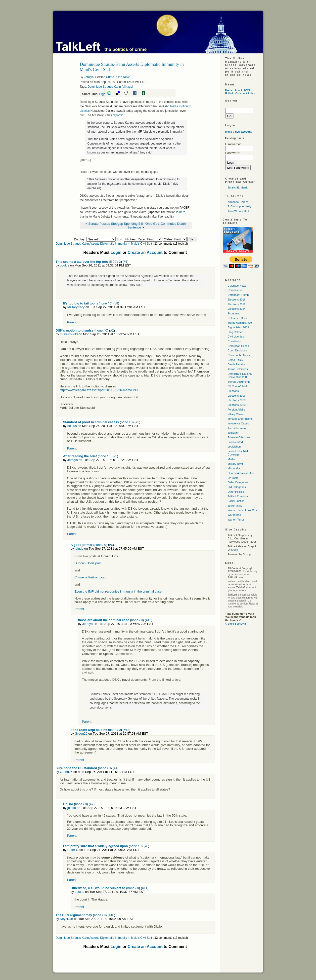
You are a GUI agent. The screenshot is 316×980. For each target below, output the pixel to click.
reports (117, 115)
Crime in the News (118, 77)
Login (116, 252)
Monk (235, 550)
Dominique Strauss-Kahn (104, 87)
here (182, 212)
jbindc (79, 548)
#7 (91, 804)
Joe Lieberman (237, 428)
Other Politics (236, 492)
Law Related (235, 442)
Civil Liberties (236, 337)
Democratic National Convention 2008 (240, 375)
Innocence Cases (238, 423)
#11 (145, 888)
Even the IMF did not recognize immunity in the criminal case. (119, 591)
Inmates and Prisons (240, 419)
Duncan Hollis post (88, 563)
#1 (126, 262)
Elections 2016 (237, 300)
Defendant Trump (238, 295)
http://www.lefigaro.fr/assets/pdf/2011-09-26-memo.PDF (100, 390)
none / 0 (106, 303)
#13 (127, 730)
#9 (116, 303)
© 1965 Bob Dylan (236, 624)
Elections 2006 (237, 396)
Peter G (73, 850)
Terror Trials (235, 506)
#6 (111, 545)
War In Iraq (234, 515)
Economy (233, 313)
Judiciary (233, 433)
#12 (149, 620)
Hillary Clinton (236, 414)
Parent (72, 322)
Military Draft (235, 464)
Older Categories (238, 482)
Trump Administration (241, 323)
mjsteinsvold (69, 334)
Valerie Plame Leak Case (243, 510)
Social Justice (236, 501)
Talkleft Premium (238, 496)
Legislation (234, 447)
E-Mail (229, 93)
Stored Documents (239, 382)
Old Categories (237, 487)
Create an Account (145, 252)
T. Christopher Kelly (240, 206)
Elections (233, 391)
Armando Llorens (238, 202)
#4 (116, 768)
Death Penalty (236, 364)
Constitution (235, 341)
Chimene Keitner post (90, 577)
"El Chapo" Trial (237, 386)
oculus (65, 265)
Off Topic (233, 478)
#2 (112, 330)
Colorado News (237, 286)
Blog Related (236, 332)
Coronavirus (235, 290)
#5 (115, 456)
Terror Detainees (238, 369)
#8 (146, 846)
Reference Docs (238, 318)
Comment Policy (245, 93)
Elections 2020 (237, 405)
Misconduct (235, 468)
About (238, 90)
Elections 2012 (237, 304)
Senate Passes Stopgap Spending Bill (115, 224)
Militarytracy (76, 307)
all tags (127, 87)
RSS (247, 90)
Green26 (81, 734)
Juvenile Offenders (239, 437)
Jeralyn (89, 77)
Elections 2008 (237, 400)
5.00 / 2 (115, 262)
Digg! (103, 94)
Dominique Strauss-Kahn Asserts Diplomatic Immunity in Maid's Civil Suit (104, 244)
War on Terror (236, 520)
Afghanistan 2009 (238, 327)
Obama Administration (241, 473)
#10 (111, 915)
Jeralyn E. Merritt (238, 188)
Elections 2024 (237, 309)
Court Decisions (237, 350)
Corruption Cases (238, 346)
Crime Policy (235, 360)
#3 (137, 422)
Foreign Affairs (237, 410)
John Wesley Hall (238, 211)
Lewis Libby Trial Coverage (238, 453)
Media (231, 459)
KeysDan (67, 919)
